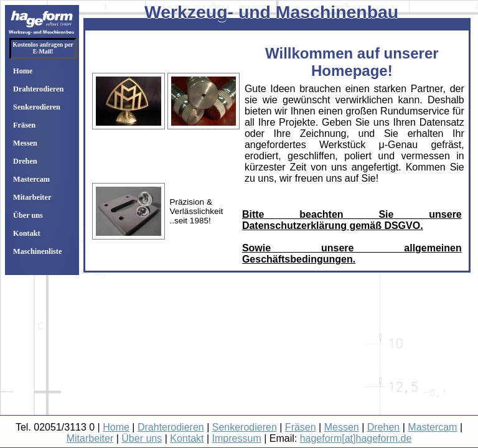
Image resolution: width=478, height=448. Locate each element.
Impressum (237, 438)
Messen (25, 143)
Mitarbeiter (32, 197)
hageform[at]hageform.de (356, 438)
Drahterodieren (38, 89)
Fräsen (24, 125)
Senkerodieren (37, 107)
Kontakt (27, 233)
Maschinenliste (37, 251)
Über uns (28, 215)
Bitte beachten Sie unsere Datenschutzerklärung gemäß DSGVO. (352, 220)
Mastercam (31, 179)
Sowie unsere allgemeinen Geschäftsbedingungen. (352, 254)
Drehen (25, 161)
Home (23, 71)
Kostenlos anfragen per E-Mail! (43, 48)
